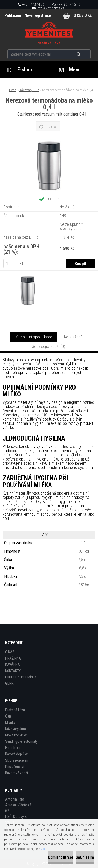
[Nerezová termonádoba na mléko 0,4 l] (26, 293)
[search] (85, 54)
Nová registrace (38, 15)
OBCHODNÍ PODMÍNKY (21, 677)
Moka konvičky (16, 735)
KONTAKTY (13, 671)
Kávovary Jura (29, 90)
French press (15, 748)
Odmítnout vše (61, 857)
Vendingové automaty (21, 741)
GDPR (9, 683)
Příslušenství (15, 767)
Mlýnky (10, 723)
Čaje (8, 716)
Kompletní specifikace (34, 337)
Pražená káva (15, 710)
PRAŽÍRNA (13, 658)
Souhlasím (85, 857)
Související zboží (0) (48, 346)
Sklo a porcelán (17, 760)
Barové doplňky (16, 754)
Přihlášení (13, 15)
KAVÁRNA (13, 665)
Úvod (13, 90)
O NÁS (10, 652)
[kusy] (10, 263)
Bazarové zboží (17, 773)
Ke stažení (73, 337)
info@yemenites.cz (51, 8)
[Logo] (49, 33)
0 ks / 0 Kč (83, 15)
